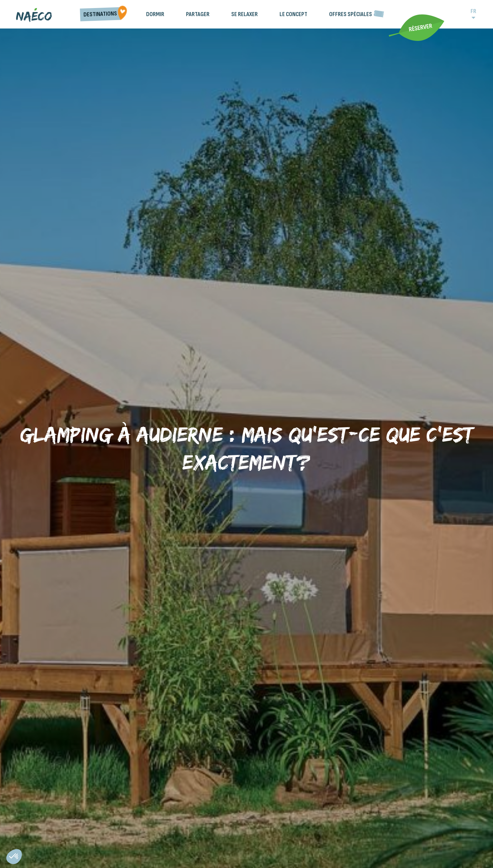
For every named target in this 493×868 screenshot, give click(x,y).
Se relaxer (244, 14)
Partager (198, 14)
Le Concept (293, 14)
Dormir (155, 14)
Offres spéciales (351, 14)
